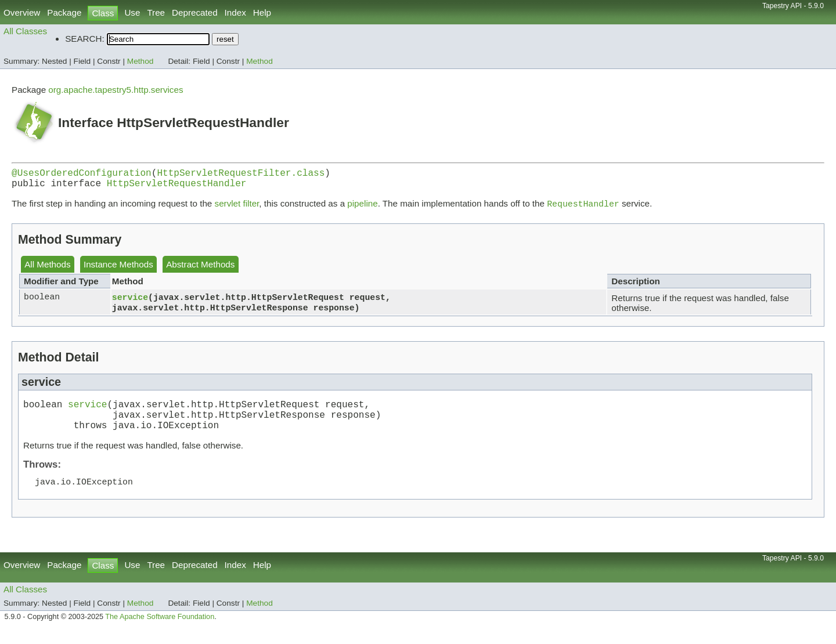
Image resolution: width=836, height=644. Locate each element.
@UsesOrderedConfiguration (82, 175)
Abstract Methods (200, 270)
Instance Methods (118, 270)
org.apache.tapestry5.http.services (116, 90)
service (130, 302)
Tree (156, 12)
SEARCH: (85, 39)
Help (262, 12)
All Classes (25, 31)
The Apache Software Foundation (160, 631)
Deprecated (195, 12)
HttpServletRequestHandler (177, 187)
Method (140, 61)
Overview (22, 12)
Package (64, 12)
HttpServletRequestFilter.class (241, 175)
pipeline (362, 209)
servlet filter (237, 209)
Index (235, 12)
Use (132, 12)
